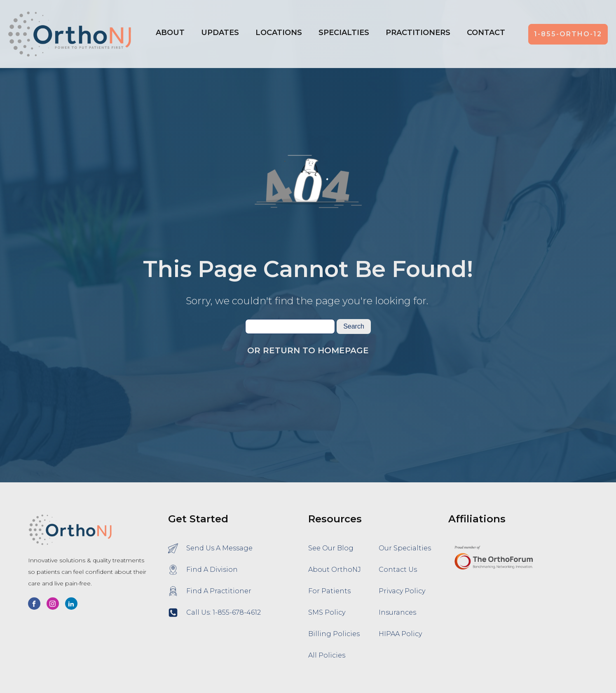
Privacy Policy (402, 591)
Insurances (397, 612)
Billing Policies (334, 634)
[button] (279, 34)
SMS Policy (327, 612)
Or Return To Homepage (308, 350)
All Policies (327, 655)
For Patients (329, 591)
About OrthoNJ (335, 570)
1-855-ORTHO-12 (568, 34)
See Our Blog (331, 548)
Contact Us (398, 570)
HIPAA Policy (400, 634)
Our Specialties (405, 548)
